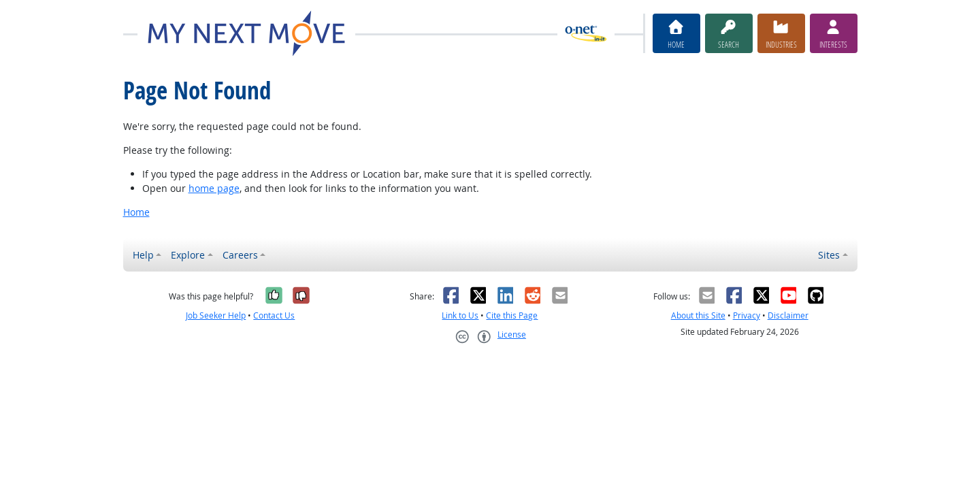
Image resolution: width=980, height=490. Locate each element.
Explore (188, 255)
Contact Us (274, 315)
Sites (829, 255)
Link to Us (460, 315)
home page (214, 188)
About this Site (698, 315)
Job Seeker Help (216, 315)
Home (136, 212)
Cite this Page (512, 315)
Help (143, 255)
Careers (240, 255)
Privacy (747, 315)
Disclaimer (788, 315)
